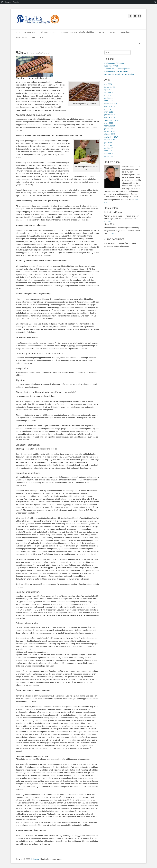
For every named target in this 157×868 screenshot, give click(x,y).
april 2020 (109, 98)
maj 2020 (108, 95)
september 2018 (111, 120)
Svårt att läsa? (30, 32)
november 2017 (111, 131)
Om (34, 37)
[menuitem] (2, 2)
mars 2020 (109, 101)
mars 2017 (109, 151)
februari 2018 (110, 126)
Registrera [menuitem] (17, 2)
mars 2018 (109, 123)
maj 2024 (108, 84)
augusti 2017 (110, 140)
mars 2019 (109, 112)
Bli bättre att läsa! (48, 32)
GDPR (102, 32)
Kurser (112, 32)
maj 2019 (108, 109)
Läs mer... (109, 221)
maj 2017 (108, 145)
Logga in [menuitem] (8, 2)
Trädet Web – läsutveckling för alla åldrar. (77, 32)
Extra (42, 37)
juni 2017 (108, 142)
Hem (18, 32)
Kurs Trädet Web (111, 66)
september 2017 (111, 137)
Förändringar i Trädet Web (115, 63)
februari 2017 (110, 154)
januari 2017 (110, 156)
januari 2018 (110, 129)
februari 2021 (110, 92)
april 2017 (109, 148)
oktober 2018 (110, 117)
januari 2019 (110, 115)
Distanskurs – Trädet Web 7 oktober (119, 74)
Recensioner (125, 32)
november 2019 (111, 104)
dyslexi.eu (35, 859)
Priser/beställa (22, 37)
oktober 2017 (110, 134)
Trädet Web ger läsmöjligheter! (117, 69)
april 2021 (109, 90)
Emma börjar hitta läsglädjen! (116, 71)
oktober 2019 (110, 106)
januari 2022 (110, 87)
